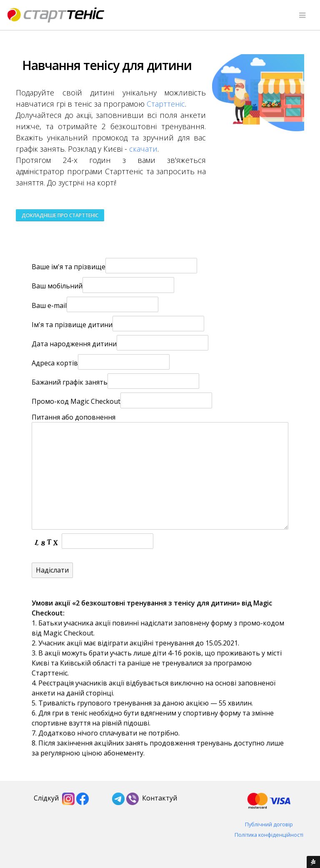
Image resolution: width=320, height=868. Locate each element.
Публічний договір (269, 824)
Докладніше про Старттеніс (60, 215)
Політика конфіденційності (269, 835)
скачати (143, 149)
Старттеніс (166, 104)
